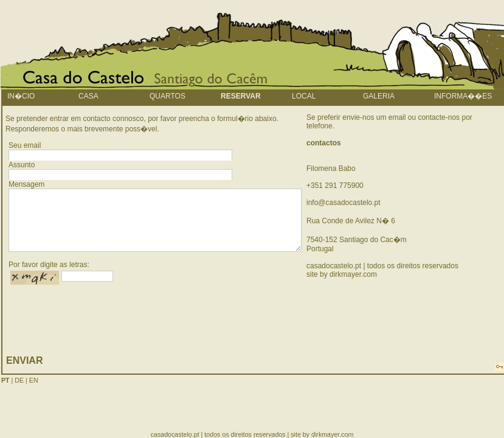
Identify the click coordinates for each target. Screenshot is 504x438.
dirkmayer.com (353, 274)
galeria (379, 96)
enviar (24, 360)
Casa (88, 96)
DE (19, 380)
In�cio (21, 96)
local (304, 96)
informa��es (463, 96)
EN (34, 380)
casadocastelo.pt (334, 266)
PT (5, 380)
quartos (167, 96)
